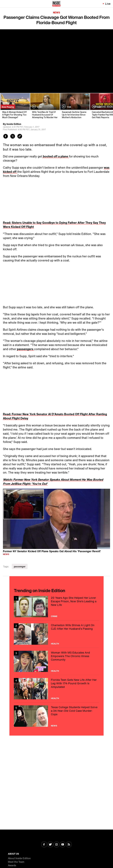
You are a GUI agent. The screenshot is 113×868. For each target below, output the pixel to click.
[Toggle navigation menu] (4, 4)
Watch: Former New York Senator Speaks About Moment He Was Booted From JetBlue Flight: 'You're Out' (53, 482)
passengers (26, 349)
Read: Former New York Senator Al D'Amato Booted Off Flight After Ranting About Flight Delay (55, 416)
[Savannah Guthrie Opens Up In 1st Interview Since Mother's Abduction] (75, 106)
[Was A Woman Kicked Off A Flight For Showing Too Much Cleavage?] (15, 106)
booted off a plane (56, 156)
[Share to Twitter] (13, 137)
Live (108, 4)
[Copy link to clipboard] (20, 137)
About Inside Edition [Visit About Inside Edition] (19, 858)
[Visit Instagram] (56, 845)
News (56, 13)
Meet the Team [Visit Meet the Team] (16, 862)
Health (55, 644)
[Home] (56, 4)
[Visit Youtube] (63, 845)
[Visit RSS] (69, 845)
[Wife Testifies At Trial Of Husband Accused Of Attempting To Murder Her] (45, 106)
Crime (54, 616)
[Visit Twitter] (50, 845)
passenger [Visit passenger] (20, 566)
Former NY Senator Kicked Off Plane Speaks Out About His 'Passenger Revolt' (52, 551)
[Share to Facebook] (6, 137)
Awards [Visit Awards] (12, 865)
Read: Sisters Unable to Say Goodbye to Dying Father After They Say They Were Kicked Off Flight (54, 225)
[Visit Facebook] (44, 845)
